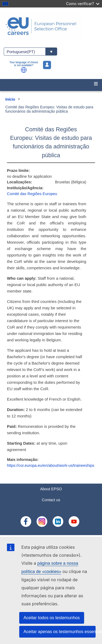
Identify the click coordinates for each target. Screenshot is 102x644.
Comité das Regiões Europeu (32, 194)
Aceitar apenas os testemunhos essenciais (60, 632)
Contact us (51, 500)
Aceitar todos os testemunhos (52, 618)
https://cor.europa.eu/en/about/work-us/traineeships (51, 465)
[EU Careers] (51, 26)
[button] (24, 70)
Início (10, 99)
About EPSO (51, 489)
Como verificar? (83, 4)
